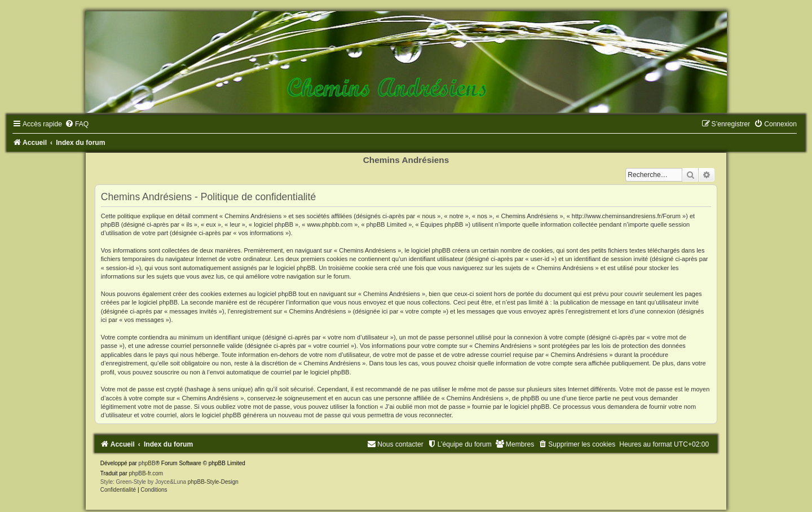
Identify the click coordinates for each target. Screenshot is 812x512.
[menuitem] (77, 124)
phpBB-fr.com (146, 473)
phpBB (147, 463)
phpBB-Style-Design (213, 482)
